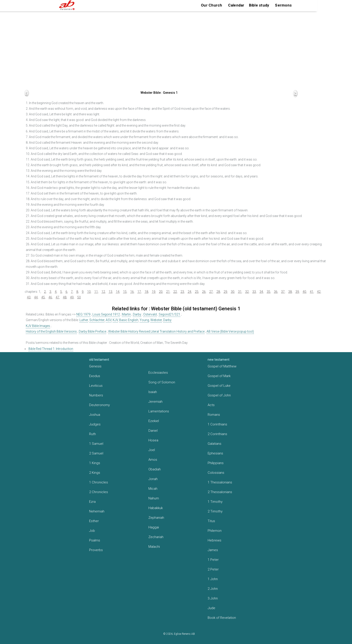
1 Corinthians (217, 424)
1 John (213, 579)
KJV (115, 320)
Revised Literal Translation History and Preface (172, 331)
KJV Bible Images (38, 326)
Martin (126, 314)
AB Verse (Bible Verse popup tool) (230, 331)
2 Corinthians (217, 434)
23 (182, 292)
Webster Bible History (123, 331)
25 (197, 292)
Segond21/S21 (169, 314)
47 (57, 297)
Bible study (259, 5)
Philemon (215, 531)
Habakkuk (156, 508)
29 (225, 292)
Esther (94, 521)
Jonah (153, 479)
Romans (214, 415)
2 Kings (95, 473)
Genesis (95, 366)
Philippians (216, 463)
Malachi (154, 547)
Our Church (212, 5)
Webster (156, 320)
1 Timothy (215, 502)
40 (304, 292)
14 (118, 292)
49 (72, 297)
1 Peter (213, 560)
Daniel (153, 431)
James (213, 550)
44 (36, 297)
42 (319, 292)
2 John (213, 589)
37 (283, 292)
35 (268, 292)
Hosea (153, 440)
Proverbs (96, 550)
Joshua (95, 415)
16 (132, 292)
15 (125, 292)
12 (103, 292)
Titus (211, 521)
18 (146, 292)
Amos (153, 460)
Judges (95, 424)
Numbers (96, 395)
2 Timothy (215, 511)
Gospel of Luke (219, 386)
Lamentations (159, 411)
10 (89, 292)
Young (144, 320)
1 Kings (95, 463)
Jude (211, 608)
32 (247, 292)
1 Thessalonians (220, 482)
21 (168, 292)
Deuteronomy (99, 405)
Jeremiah (155, 402)
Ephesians (215, 453)
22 (175, 292)
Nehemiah (97, 511)
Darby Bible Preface (92, 331)
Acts (211, 405)
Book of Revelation (222, 618)
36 (276, 292)
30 (233, 292)
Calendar (236, 5)
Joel (152, 450)
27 (211, 292)
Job (92, 531)
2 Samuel (96, 453)
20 (161, 292)
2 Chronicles (99, 492)
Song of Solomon (162, 382)
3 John (213, 598)
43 (29, 297)
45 (43, 297)
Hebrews (214, 540)
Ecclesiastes (158, 373)
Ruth (92, 434)
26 (204, 292)
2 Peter (213, 569)
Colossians (216, 473)
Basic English (129, 320)
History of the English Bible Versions (51, 331)
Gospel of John (219, 395)
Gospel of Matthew (222, 366)
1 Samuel (96, 444)
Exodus (95, 376)
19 (154, 292)
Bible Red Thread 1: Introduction (51, 349)
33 (254, 292)
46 (50, 297)
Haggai (154, 527)
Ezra (92, 502)
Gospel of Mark (219, 376)
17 (139, 292)
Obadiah (155, 469)
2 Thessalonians (220, 492)
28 (218, 292)
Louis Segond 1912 (106, 314)
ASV (109, 320)
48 (65, 297)
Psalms (95, 540)
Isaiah (153, 392)
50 (79, 297)
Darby (137, 314)
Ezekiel (154, 421)
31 (240, 292)
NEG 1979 (83, 314)
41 (312, 292)
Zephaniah (156, 518)
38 (290, 292)
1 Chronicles (99, 482)
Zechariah (156, 537)
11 (96, 292)
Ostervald (150, 314)
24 (189, 292)
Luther (84, 320)
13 (110, 292)
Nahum (154, 498)
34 (261, 292)
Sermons (283, 5)
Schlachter (97, 320)
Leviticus (96, 386)
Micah (153, 489)
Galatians (214, 444)
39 (297, 292)
